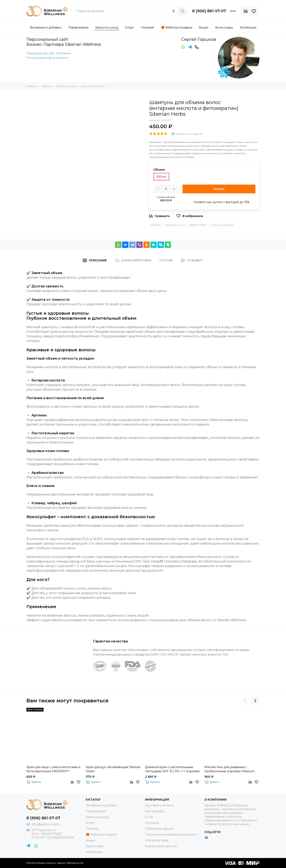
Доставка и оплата (159, 805)
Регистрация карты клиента (47, 58)
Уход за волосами (222, 225)
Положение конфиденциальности (171, 834)
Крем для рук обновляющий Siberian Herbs (113, 769)
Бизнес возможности (161, 846)
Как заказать (154, 811)
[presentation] (245, 701)
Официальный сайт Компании (49, 53)
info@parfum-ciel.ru (46, 824)
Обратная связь (157, 840)
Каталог (156, 225)
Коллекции (94, 852)
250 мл (161, 177)
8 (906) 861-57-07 (209, 11)
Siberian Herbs (197, 225)
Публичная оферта (159, 829)
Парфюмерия (96, 811)
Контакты (152, 823)
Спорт (90, 823)
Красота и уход (175, 225)
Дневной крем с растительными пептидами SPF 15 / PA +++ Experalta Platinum (172, 769)
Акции (90, 840)
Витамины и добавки (102, 805)
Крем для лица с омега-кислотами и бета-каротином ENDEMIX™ (53, 769)
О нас (149, 817)
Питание (92, 829)
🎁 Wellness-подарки (101, 834)
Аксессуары (95, 846)
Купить (219, 189)
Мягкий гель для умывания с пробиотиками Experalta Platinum (230, 769)
